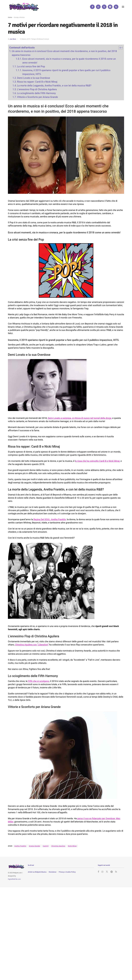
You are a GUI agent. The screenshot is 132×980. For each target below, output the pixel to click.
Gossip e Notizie (19, 17)
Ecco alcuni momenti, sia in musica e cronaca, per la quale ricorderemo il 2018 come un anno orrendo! (69, 61)
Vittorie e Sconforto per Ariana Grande (37, 97)
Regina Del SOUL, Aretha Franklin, (50, 519)
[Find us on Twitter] (104, 7)
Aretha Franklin (20, 846)
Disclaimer (53, 872)
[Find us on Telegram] (110, 7)
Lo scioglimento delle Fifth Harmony (36, 93)
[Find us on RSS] (116, 7)
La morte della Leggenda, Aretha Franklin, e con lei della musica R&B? (54, 86)
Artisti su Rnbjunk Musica (37, 872)
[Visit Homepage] (23, 7)
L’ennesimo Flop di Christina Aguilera (37, 89)
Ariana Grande (35, 846)
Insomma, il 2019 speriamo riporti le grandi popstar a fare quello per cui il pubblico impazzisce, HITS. (66, 72)
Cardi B (46, 846)
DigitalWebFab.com (14, 879)
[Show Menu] (123, 7)
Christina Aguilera (58, 846)
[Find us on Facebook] (92, 7)
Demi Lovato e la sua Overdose (33, 78)
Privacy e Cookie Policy (67, 872)
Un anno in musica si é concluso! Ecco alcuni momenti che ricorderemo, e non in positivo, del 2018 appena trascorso (64, 53)
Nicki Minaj (72, 846)
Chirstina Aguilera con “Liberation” (32, 645)
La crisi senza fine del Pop (31, 67)
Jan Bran (13, 39)
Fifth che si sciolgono (38, 681)
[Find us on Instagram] (98, 7)
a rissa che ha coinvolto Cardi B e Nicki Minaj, (98, 461)
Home (10, 17)
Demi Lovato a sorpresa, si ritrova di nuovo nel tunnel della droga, (80, 418)
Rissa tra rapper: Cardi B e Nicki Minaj (37, 82)
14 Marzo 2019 (25, 39)
